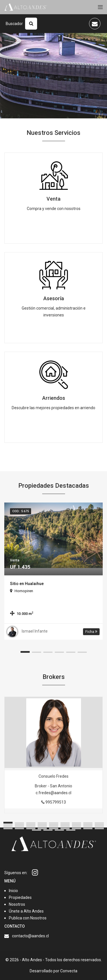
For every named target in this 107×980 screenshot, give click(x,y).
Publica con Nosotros (28, 918)
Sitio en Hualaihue (27, 584)
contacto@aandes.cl (30, 936)
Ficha (91, 632)
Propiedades (20, 897)
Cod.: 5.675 (21, 511)
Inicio (13, 891)
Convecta (69, 971)
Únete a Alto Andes (26, 911)
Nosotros (17, 904)
